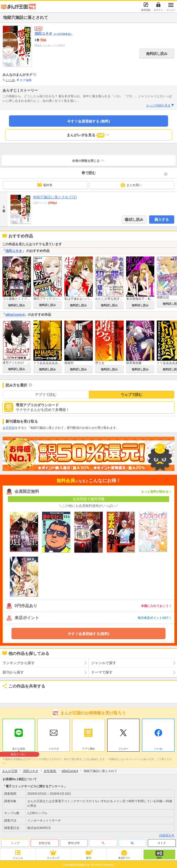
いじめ (10, 80)
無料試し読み (157, 54)
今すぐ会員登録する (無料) (88, 121)
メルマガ (54, 749)
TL (103, 843)
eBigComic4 (15, 315)
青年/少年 (74, 843)
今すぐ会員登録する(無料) (88, 634)
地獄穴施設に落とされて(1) (55, 197)
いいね (158, 749)
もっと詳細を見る (160, 105)
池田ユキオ (54, 33)
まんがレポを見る (88, 135)
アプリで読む (46, 395)
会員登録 (9, 428)
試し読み (136, 219)
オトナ (162, 843)
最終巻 (45, 185)
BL (132, 843)
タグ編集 (26, 80)
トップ (15, 843)
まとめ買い (131, 185)
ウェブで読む (132, 395)
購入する (162, 219)
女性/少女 (45, 843)
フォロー (123, 749)
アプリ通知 (88, 749)
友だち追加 (19, 749)
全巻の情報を (89, 161)
